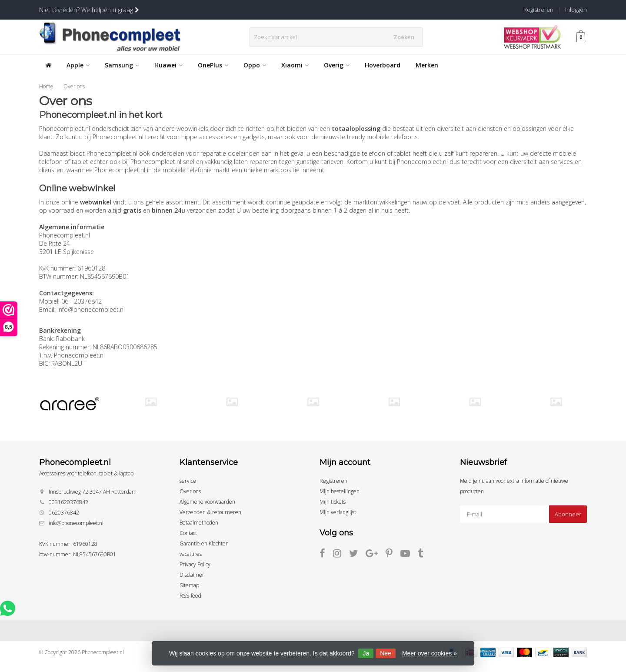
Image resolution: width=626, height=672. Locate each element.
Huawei (168, 65)
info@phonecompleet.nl (76, 523)
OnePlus (213, 65)
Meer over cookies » (430, 653)
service (188, 481)
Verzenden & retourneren (210, 512)
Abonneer (568, 514)
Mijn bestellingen (340, 491)
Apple (78, 65)
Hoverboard (383, 65)
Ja (366, 653)
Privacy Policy (195, 564)
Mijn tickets (333, 502)
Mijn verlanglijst (338, 512)
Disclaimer (192, 575)
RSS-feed (190, 596)
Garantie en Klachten (204, 543)
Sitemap (189, 585)
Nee (386, 653)
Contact (188, 533)
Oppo (255, 65)
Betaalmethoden (199, 523)
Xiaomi (295, 65)
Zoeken (406, 37)
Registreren (538, 10)
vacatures (191, 554)
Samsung (122, 65)
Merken (427, 65)
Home (46, 86)
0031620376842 (68, 502)
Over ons (74, 86)
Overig (337, 65)
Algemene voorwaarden (207, 502)
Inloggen (576, 10)
